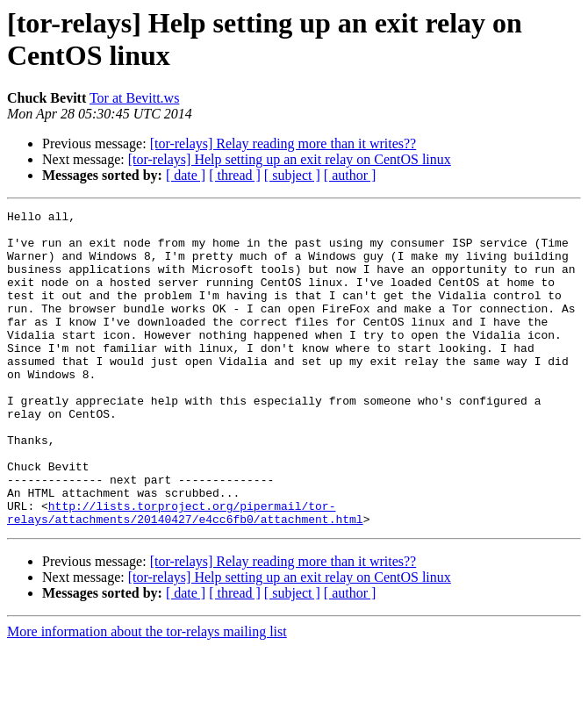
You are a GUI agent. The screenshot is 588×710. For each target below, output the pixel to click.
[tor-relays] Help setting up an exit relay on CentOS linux (290, 159)
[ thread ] (235, 175)
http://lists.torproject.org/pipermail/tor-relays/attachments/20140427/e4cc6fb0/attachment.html (185, 574)
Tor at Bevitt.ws (134, 98)
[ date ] (186, 175)
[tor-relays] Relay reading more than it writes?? (283, 143)
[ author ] (350, 175)
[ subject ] (292, 175)
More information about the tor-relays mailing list (147, 695)
